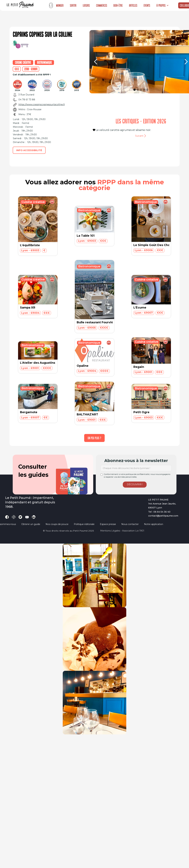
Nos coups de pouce (57, 524)
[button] (163, 5)
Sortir (73, 5)
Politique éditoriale (84, 524)
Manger (60, 5)
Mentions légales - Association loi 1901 (122, 531)
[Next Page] (94, 438)
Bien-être (118, 5)
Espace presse (108, 524)
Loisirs (86, 5)
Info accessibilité (29, 150)
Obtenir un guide (31, 524)
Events (147, 5)
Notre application (154, 524)
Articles (133, 5)
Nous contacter (130, 524)
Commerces (102, 5)
